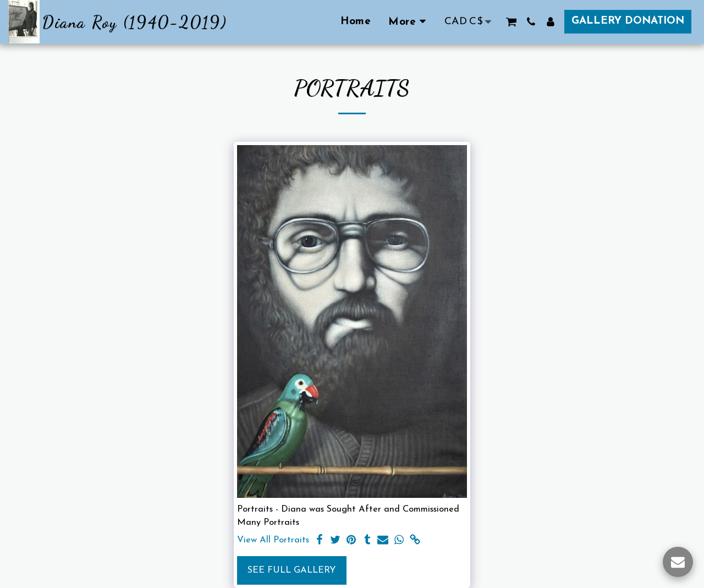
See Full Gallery (291, 570)
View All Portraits (273, 540)
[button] (511, 22)
